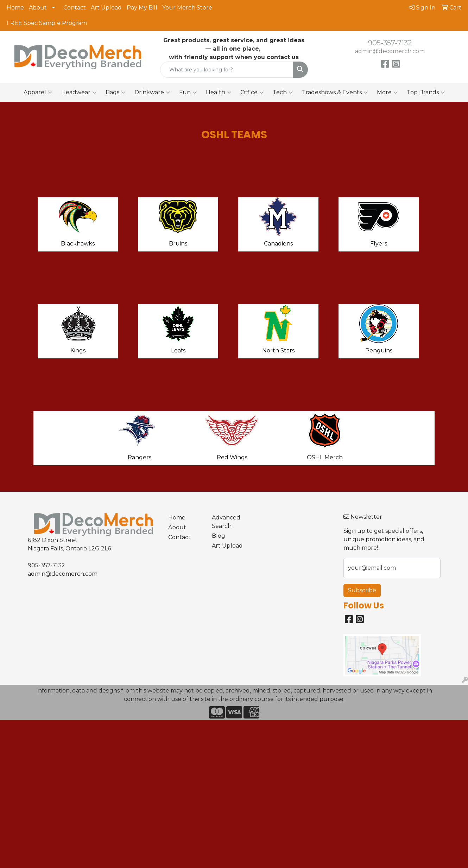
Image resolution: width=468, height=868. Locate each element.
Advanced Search (226, 522)
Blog (219, 536)
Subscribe (362, 590)
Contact (75, 8)
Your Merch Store (187, 8)
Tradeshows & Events (335, 92)
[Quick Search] (226, 70)
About (38, 8)
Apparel (38, 92)
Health (219, 92)
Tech (283, 92)
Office (252, 92)
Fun (188, 92)
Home (15, 8)
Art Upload (106, 8)
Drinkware (152, 92)
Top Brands (426, 92)
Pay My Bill (142, 8)
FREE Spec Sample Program (47, 23)
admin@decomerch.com (390, 51)
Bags (115, 92)
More (387, 92)
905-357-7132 (390, 43)
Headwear (79, 92)
